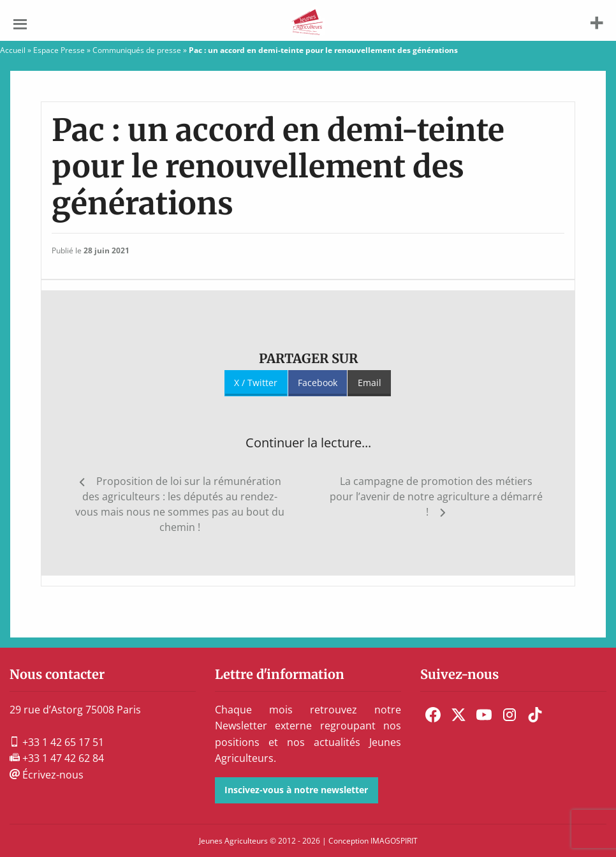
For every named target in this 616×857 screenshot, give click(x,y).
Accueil (13, 50)
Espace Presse (59, 50)
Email (370, 383)
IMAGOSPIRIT (394, 841)
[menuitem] (433, 715)
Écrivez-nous (47, 775)
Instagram (510, 715)
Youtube (484, 715)
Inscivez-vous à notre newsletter (296, 790)
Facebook (318, 383)
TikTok (535, 715)
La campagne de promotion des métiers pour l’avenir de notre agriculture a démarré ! (436, 496)
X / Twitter (256, 383)
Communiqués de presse (137, 50)
